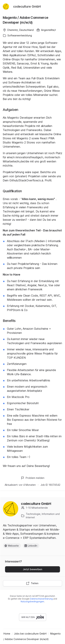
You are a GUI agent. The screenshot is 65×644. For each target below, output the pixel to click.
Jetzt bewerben (32, 569)
